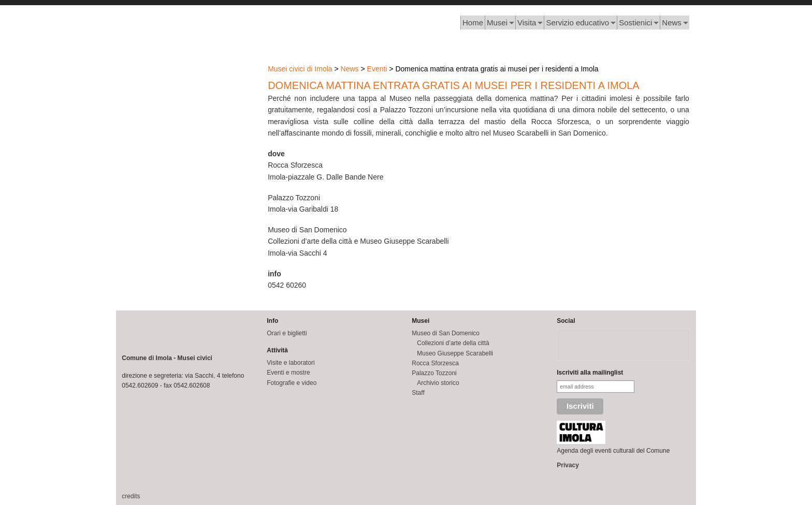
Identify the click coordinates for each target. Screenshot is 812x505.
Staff (418, 393)
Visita (527, 23)
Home (473, 23)
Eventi (377, 69)
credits (131, 496)
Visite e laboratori (291, 363)
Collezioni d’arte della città (453, 343)
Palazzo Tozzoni (434, 373)
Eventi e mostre (288, 373)
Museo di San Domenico (446, 333)
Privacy (568, 465)
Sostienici (635, 23)
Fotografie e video (292, 383)
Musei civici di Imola (300, 69)
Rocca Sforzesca (435, 363)
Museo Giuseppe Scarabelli (455, 353)
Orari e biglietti (287, 333)
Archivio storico (438, 383)
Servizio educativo (577, 23)
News (672, 23)
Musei (497, 23)
